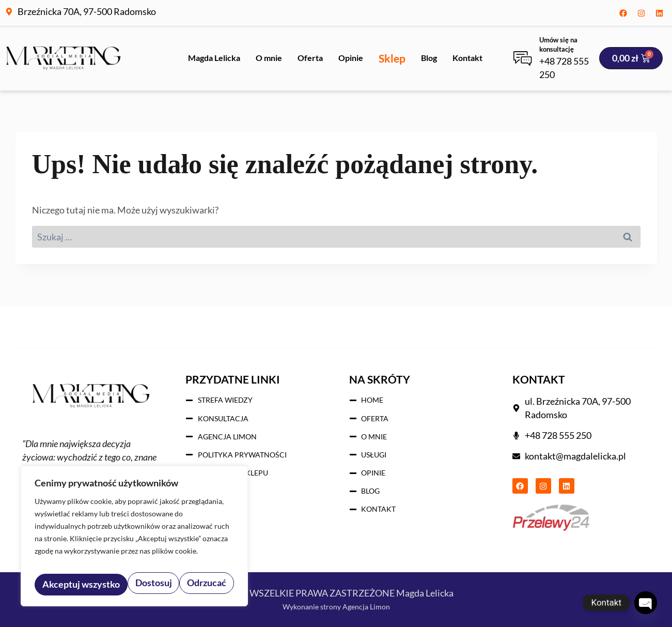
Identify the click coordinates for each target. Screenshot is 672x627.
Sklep (392, 58)
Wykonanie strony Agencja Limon (336, 606)
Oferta (310, 58)
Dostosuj (59, 584)
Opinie (351, 58)
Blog (429, 58)
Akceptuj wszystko (189, 584)
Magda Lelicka (214, 58)
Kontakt (467, 58)
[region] (134, 540)
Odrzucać (114, 584)
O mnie (269, 58)
